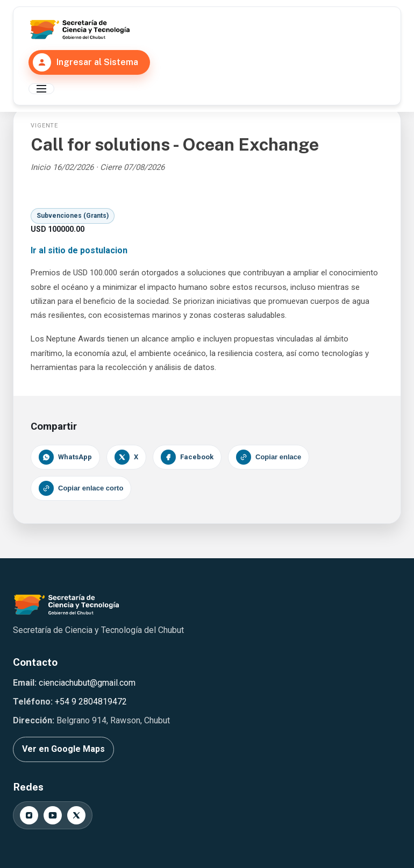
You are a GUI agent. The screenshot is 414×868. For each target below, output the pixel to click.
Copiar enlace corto (81, 488)
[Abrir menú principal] (41, 89)
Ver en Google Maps (63, 749)
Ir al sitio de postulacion (79, 250)
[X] (76, 815)
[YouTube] (53, 815)
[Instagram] (29, 815)
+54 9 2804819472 (91, 702)
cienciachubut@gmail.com (87, 683)
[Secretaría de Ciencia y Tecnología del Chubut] (80, 30)
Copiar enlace (269, 457)
